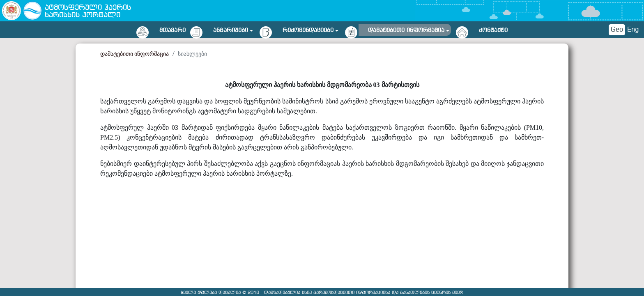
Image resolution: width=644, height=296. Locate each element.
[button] (233, 29)
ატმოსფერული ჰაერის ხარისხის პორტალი (88, 12)
